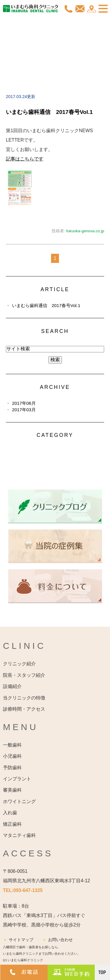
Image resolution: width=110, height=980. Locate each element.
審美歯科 (12, 790)
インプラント (17, 779)
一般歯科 (12, 745)
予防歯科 (12, 768)
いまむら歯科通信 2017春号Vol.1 (49, 112)
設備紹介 (12, 686)
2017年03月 (24, 410)
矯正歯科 (12, 824)
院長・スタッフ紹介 (24, 675)
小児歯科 (12, 756)
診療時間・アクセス (24, 709)
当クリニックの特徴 (24, 698)
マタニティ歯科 (19, 835)
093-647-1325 (28, 890)
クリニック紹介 (19, 664)
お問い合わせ (60, 940)
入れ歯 (10, 813)
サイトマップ (21, 940)
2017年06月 (24, 403)
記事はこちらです (25, 159)
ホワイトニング (19, 801)
